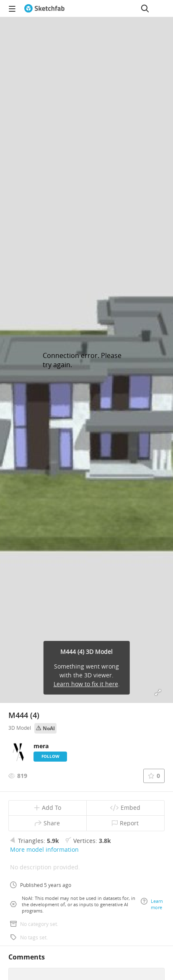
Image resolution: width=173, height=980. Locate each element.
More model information (44, 849)
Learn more (152, 904)
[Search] (145, 8)
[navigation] (12, 8)
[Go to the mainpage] (44, 8)
